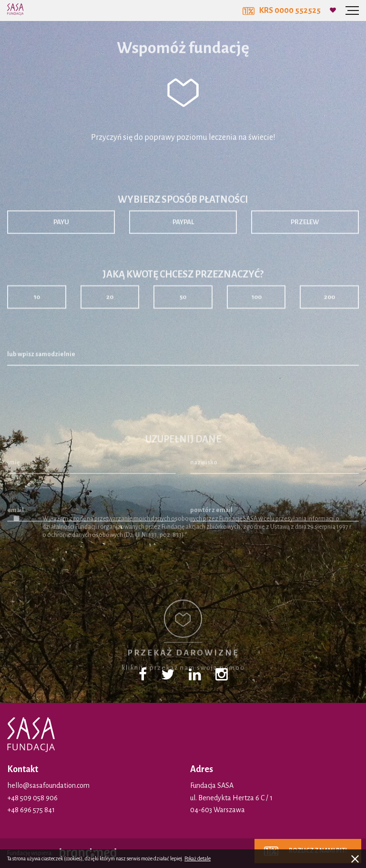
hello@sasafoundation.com (48, 785)
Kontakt (23, 769)
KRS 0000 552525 (282, 10)
